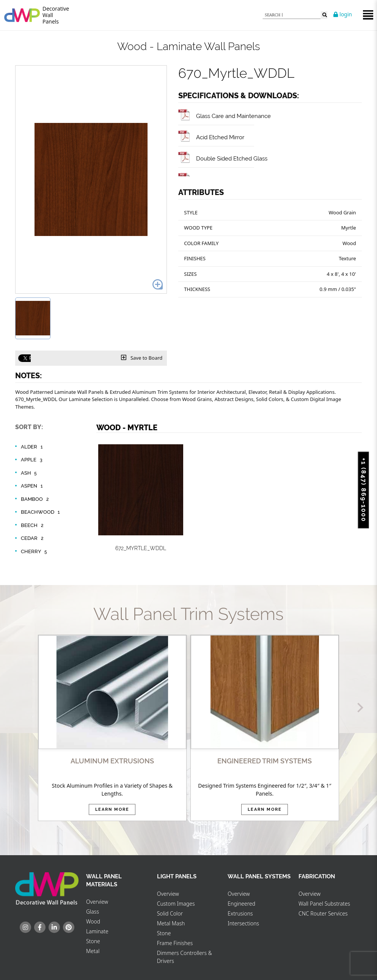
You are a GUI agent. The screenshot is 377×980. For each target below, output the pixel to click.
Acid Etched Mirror (211, 137)
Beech (33, 525)
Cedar (33, 538)
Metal (93, 951)
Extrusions (240, 913)
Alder (33, 447)
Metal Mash (171, 923)
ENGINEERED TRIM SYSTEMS (265, 761)
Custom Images (176, 904)
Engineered (241, 904)
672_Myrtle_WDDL (141, 548)
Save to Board (142, 358)
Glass (93, 912)
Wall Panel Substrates (324, 904)
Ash (30, 473)
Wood (93, 921)
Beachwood (41, 512)
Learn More (112, 809)
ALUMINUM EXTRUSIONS (112, 761)
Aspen (33, 486)
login (343, 14)
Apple (32, 460)
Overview (97, 902)
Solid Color (170, 913)
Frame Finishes (175, 943)
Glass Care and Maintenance (225, 116)
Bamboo (36, 499)
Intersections (243, 923)
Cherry (35, 552)
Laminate (97, 931)
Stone (93, 941)
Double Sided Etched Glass (223, 158)
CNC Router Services (323, 913)
